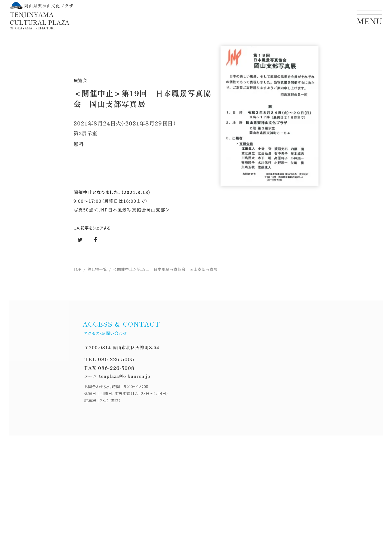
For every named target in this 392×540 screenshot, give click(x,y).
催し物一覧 (97, 269)
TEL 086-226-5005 (109, 359)
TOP (77, 269)
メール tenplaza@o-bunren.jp (117, 376)
